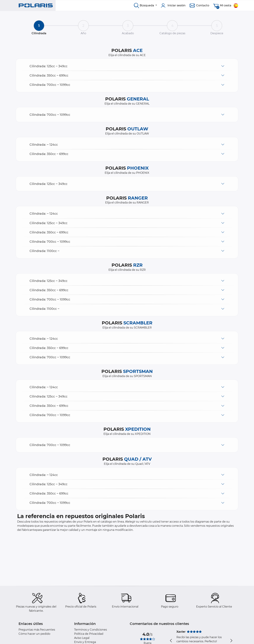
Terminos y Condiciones (91, 630)
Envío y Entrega (85, 642)
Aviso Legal (82, 638)
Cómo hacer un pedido (34, 634)
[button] (127, 66)
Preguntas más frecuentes (37, 630)
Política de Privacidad (89, 634)
